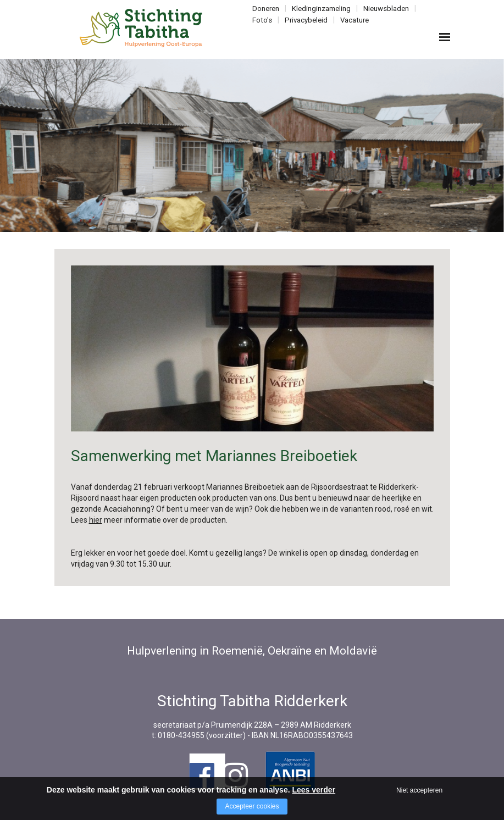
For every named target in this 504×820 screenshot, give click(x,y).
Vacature (353, 20)
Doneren (265, 9)
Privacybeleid (305, 20)
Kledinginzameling (320, 9)
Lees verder (314, 790)
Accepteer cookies (252, 806)
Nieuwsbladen (383, 9)
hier (96, 520)
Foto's (262, 20)
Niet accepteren (419, 790)
